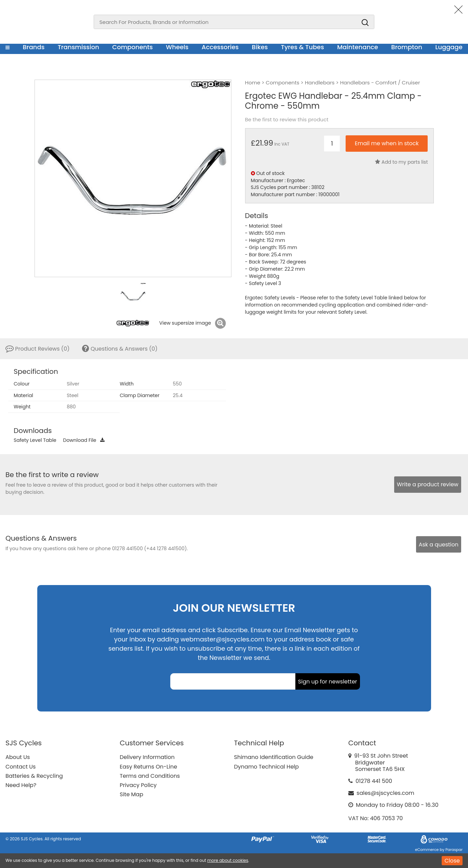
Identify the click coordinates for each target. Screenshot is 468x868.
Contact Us (21, 767)
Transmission (78, 47)
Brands (34, 47)
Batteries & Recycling (34, 776)
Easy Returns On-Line (148, 767)
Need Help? (21, 785)
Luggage (449, 47)
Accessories (220, 47)
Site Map (131, 794)
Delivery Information (147, 757)
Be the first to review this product (287, 120)
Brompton (407, 47)
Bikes (260, 47)
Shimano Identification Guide (274, 757)
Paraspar (454, 850)
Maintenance (358, 47)
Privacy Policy (138, 785)
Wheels (177, 47)
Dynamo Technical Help (267, 767)
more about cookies (228, 860)
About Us (18, 757)
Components (132, 47)
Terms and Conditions (150, 776)
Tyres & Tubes (303, 47)
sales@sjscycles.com (385, 793)
